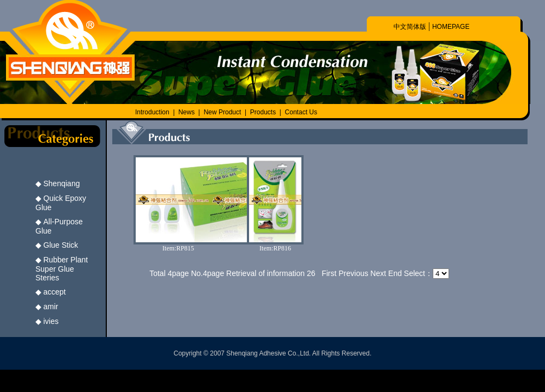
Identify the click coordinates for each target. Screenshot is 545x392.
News (186, 112)
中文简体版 (410, 27)
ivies (51, 321)
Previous (353, 273)
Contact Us (301, 112)
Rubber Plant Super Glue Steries (62, 269)
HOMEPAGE (451, 27)
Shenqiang (62, 183)
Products (263, 112)
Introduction (152, 112)
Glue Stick (61, 245)
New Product (223, 112)
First (329, 273)
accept (55, 292)
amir (51, 307)
